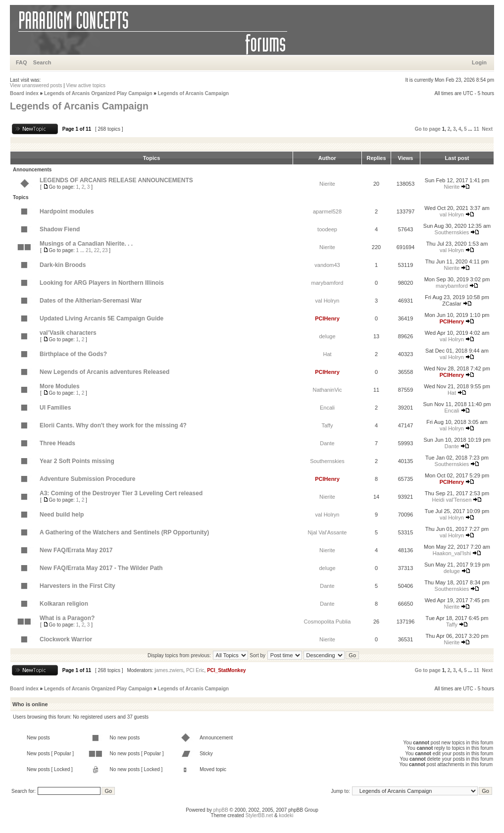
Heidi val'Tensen (452, 500)
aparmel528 (327, 211)
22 (97, 250)
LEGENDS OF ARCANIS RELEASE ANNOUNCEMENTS (116, 180)
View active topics (86, 85)
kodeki (286, 815)
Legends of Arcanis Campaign (194, 93)
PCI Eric (195, 670)
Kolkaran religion (64, 604)
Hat (327, 354)
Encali (327, 408)
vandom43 (327, 265)
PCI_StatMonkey (226, 670)
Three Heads (57, 443)
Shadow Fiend (60, 229)
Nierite (327, 184)
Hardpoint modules (67, 211)
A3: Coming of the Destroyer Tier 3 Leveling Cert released (121, 493)
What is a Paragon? (67, 618)
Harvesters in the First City (77, 586)
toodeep (327, 229)
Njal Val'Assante (328, 532)
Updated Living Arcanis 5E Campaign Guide (101, 318)
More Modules (60, 386)
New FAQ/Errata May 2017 (76, 550)
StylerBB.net (259, 815)
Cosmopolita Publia (328, 622)
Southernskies (452, 232)
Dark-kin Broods (63, 265)
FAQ (22, 62)
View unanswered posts (36, 85)
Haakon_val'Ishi (452, 553)
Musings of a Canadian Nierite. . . (86, 244)
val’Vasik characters (68, 333)
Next (487, 129)
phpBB (221, 810)
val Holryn (452, 214)
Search (42, 62)
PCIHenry (327, 318)
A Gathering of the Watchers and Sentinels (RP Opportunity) (124, 532)
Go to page (428, 129)
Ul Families (55, 408)
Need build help (62, 515)
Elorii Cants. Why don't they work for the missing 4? (113, 425)
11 (477, 129)
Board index (24, 93)
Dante (327, 443)
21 (88, 250)
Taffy (327, 425)
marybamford (328, 283)
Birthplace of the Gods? (73, 354)
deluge (327, 336)
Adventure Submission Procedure (87, 479)
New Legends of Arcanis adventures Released (104, 372)
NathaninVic (327, 390)
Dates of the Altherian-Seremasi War (91, 301)
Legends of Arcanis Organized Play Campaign (98, 93)
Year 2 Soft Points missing (77, 461)
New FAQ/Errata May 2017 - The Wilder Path (101, 568)
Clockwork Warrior (66, 639)
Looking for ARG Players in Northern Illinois (102, 283)
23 (105, 250)
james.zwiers (169, 670)
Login (479, 62)
